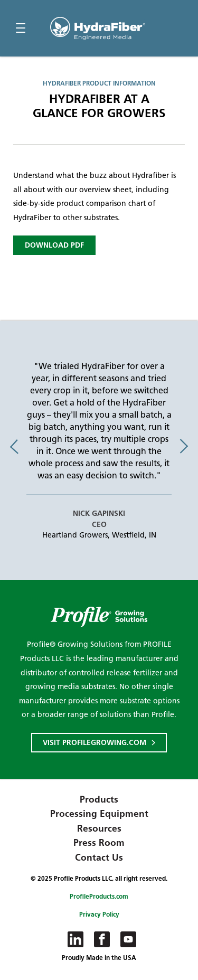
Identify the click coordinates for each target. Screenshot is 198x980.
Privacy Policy (99, 914)
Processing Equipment (99, 814)
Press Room (99, 843)
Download (54, 245)
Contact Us (99, 858)
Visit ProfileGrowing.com (95, 743)
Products (99, 799)
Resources (99, 828)
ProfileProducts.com (99, 896)
